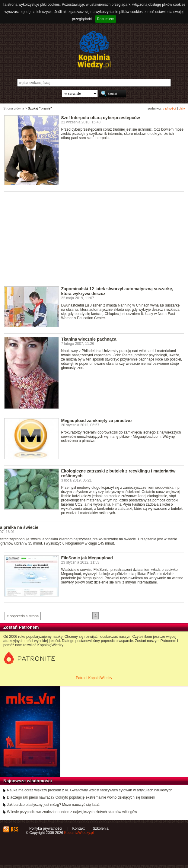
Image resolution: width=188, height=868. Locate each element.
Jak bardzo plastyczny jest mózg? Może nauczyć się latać (53, 805)
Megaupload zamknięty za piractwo (97, 421)
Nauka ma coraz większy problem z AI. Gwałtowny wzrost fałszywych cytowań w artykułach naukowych (90, 790)
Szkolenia (101, 828)
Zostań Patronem (21, 627)
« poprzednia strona (23, 616)
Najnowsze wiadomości (28, 781)
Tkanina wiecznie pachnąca (89, 339)
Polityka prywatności (46, 828)
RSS (14, 829)
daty (182, 108)
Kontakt (79, 828)
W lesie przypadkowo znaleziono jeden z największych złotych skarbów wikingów (72, 812)
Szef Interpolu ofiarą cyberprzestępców (101, 118)
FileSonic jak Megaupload (87, 558)
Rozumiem (105, 19)
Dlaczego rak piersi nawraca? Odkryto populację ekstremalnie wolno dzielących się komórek (81, 797)
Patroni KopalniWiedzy (94, 678)
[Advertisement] (96, 237)
